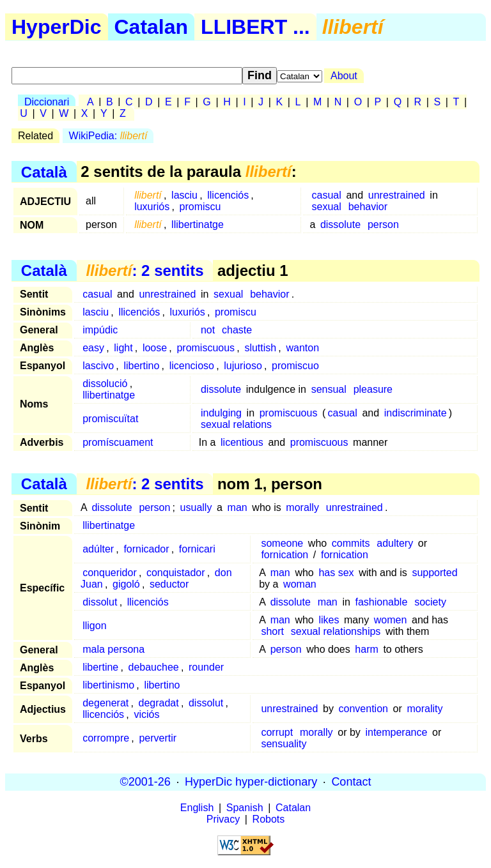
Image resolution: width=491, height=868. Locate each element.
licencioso (192, 366)
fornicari (197, 549)
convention (363, 709)
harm (366, 649)
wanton (302, 348)
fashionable (381, 602)
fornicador (146, 549)
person (383, 225)
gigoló (126, 584)
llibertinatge (198, 225)
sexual (327, 207)
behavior (368, 207)
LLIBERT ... (255, 27)
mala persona (113, 649)
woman (300, 584)
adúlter (98, 549)
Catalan (152, 27)
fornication (284, 555)
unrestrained (397, 195)
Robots (269, 819)
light (123, 348)
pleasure (373, 389)
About (344, 76)
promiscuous (206, 348)
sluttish (260, 348)
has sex (336, 573)
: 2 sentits (144, 270)
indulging (221, 413)
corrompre (106, 738)
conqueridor (110, 573)
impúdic (100, 330)
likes (329, 620)
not (208, 330)
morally (302, 507)
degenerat (105, 703)
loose (155, 348)
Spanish (245, 808)
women (391, 620)
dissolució (105, 384)
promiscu (200, 207)
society (430, 602)
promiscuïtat (110, 419)
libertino (141, 366)
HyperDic (57, 27)
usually (196, 507)
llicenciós (228, 195)
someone (282, 543)
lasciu (184, 195)
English (197, 808)
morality (425, 709)
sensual (329, 389)
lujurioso (243, 366)
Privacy (223, 819)
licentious (242, 442)
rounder (206, 667)
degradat (159, 703)
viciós (146, 714)
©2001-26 (145, 782)
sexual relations (236, 424)
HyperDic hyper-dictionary (251, 782)
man (238, 507)
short (272, 631)
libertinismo (108, 685)
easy (93, 348)
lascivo (98, 366)
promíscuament (118, 442)
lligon (94, 626)
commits (351, 543)
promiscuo (295, 366)
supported (434, 573)
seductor (169, 584)
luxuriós (152, 207)
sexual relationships (336, 631)
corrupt (277, 732)
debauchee (154, 667)
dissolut (100, 602)
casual (327, 195)
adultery (395, 543)
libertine (100, 667)
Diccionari (47, 102)
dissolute (340, 225)
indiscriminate (416, 413)
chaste (237, 330)
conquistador (176, 573)
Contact (351, 782)
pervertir (158, 738)
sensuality (284, 744)
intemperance (396, 732)
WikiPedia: (108, 136)
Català (44, 171)
